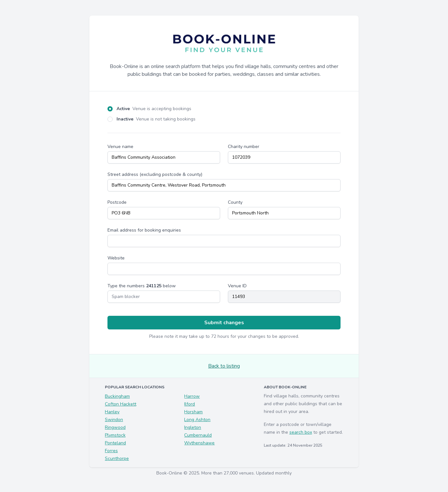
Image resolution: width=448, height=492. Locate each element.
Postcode (117, 202)
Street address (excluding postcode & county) (155, 174)
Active (154, 109)
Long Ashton (197, 420)
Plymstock (115, 435)
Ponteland (115, 443)
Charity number (244, 147)
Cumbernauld (198, 435)
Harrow (192, 396)
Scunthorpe (117, 458)
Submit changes (224, 323)
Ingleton (193, 427)
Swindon (114, 420)
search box (301, 432)
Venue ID (237, 286)
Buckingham (117, 396)
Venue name (120, 147)
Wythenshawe (199, 443)
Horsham (193, 412)
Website (116, 258)
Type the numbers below (142, 286)
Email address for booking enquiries (144, 230)
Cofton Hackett (121, 404)
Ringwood (115, 427)
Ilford (190, 404)
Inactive (156, 119)
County (235, 202)
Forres (111, 451)
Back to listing (224, 366)
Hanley (112, 412)
